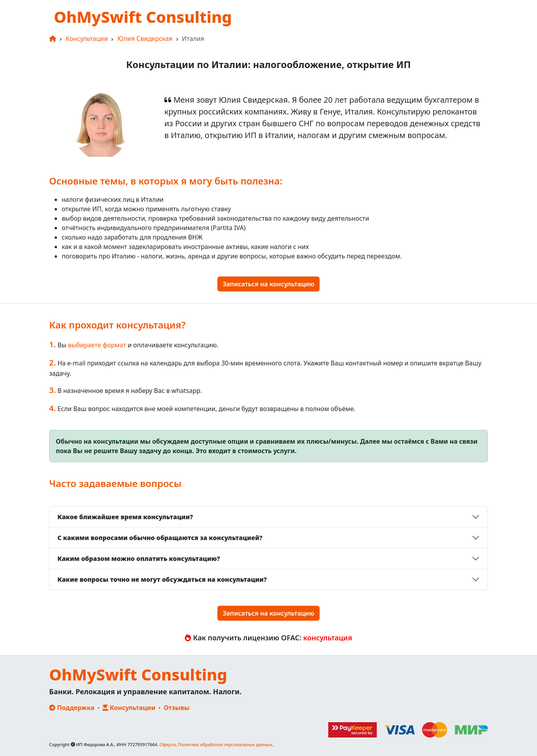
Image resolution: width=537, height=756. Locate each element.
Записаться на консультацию (268, 284)
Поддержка (72, 708)
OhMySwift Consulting (143, 17)
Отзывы (177, 708)
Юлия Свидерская (145, 39)
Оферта (168, 744)
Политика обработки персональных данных (225, 744)
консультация (327, 638)
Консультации (87, 39)
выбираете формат (97, 345)
